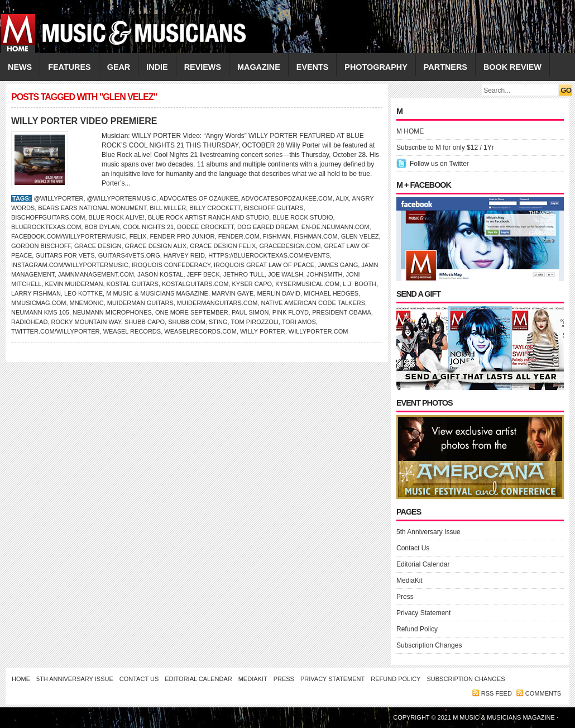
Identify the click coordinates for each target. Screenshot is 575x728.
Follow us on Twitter (439, 164)
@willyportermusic (122, 198)
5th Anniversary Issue (428, 532)
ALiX (342, 198)
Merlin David (279, 293)
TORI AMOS (299, 322)
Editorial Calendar (423, 564)
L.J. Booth (360, 284)
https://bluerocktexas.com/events (269, 255)
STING (218, 322)
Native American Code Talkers (313, 303)
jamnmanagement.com (96, 274)
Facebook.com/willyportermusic (69, 236)
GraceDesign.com (290, 246)
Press (405, 597)
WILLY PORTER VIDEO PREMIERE (84, 121)
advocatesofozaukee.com (287, 198)
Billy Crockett (215, 208)
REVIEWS (203, 67)
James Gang (338, 265)
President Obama (342, 312)
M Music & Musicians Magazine (157, 293)
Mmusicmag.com (39, 303)
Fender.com (239, 236)
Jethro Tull (244, 274)
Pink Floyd (291, 312)
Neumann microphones (112, 312)
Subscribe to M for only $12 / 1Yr (445, 147)
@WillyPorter (58, 198)
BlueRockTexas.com (46, 227)
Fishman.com (315, 236)
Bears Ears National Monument (92, 208)
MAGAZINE (259, 67)
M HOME (410, 131)
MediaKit (409, 581)
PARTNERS (445, 67)
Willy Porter (263, 331)
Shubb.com (187, 322)
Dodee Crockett (205, 227)
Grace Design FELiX (223, 246)
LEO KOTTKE (83, 293)
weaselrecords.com (200, 331)
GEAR (119, 67)
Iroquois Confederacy (171, 265)
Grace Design (98, 246)
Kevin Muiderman (74, 284)
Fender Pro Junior (182, 236)
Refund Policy (417, 629)
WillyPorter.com (318, 331)
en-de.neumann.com (336, 227)
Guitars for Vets (65, 255)
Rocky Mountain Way (86, 322)
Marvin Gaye (233, 293)
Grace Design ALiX (156, 246)
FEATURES (70, 67)
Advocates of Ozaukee (199, 198)
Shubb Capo (145, 322)
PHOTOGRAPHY (376, 67)
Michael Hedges (331, 293)
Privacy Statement (423, 613)
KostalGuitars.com (195, 284)
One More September (192, 312)
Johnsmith (324, 274)
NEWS (20, 67)
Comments (543, 693)
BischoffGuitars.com (48, 217)
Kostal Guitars (133, 284)
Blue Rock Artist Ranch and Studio (209, 217)
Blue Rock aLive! (117, 217)
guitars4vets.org (129, 255)
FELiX (138, 236)
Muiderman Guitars (140, 303)
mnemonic (87, 303)
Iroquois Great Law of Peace (264, 265)
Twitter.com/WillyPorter (56, 331)
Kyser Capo (252, 284)
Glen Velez (360, 236)
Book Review (512, 67)
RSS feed (497, 693)
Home (21, 679)
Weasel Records (132, 331)
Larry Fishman (36, 293)
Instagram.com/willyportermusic (70, 265)
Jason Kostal (160, 274)
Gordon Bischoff (41, 246)
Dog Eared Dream (268, 227)
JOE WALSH (286, 274)
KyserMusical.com (307, 284)
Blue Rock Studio (303, 217)
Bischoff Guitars (274, 208)
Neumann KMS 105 (40, 312)
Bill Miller (168, 208)
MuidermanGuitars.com (217, 303)
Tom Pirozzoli (255, 322)
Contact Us (413, 548)
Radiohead (29, 322)
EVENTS (313, 67)
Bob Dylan (102, 227)
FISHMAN (277, 236)
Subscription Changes (429, 645)
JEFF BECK (203, 274)
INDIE (157, 67)
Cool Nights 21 (149, 227)
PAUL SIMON (250, 312)
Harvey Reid (184, 255)
